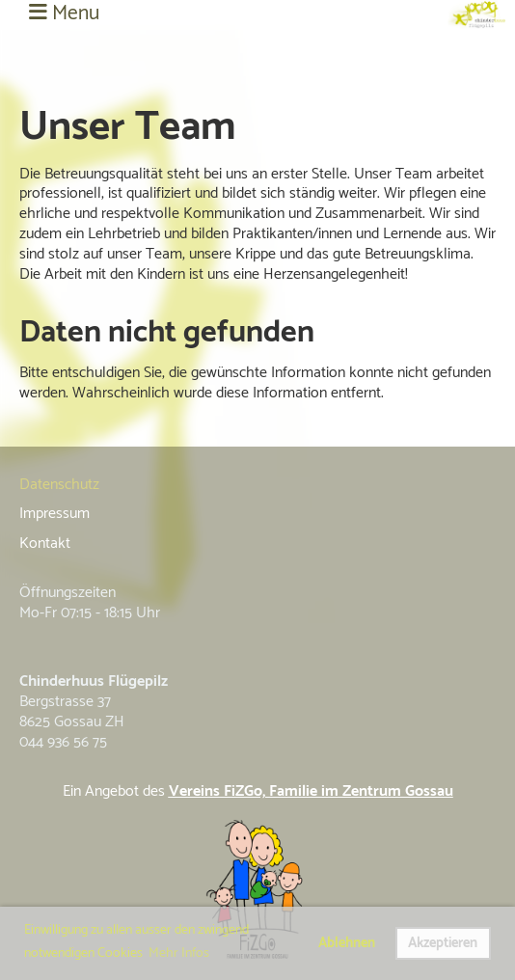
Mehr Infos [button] (179, 953)
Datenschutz (59, 485)
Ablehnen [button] (347, 943)
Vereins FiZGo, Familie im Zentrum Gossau (311, 791)
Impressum (54, 514)
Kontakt (45, 544)
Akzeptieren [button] (443, 943)
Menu (64, 14)
